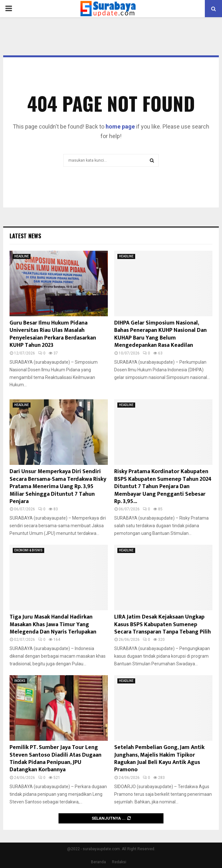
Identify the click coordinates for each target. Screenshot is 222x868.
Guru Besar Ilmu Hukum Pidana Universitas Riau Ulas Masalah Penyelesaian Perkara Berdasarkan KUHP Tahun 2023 (53, 334)
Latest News (25, 236)
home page (120, 126)
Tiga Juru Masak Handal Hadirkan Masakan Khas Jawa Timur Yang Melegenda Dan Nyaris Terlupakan (53, 624)
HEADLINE (22, 256)
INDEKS (20, 681)
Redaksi (119, 862)
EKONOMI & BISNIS (28, 550)
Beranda (98, 862)
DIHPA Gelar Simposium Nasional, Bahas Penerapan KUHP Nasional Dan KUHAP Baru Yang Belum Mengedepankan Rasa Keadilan (160, 334)
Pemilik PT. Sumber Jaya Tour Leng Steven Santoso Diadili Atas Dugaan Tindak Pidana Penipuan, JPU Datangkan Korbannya (55, 759)
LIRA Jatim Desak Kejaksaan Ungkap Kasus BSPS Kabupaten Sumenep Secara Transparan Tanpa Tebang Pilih (163, 624)
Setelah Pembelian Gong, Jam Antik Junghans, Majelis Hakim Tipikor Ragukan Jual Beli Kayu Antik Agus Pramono (159, 759)
